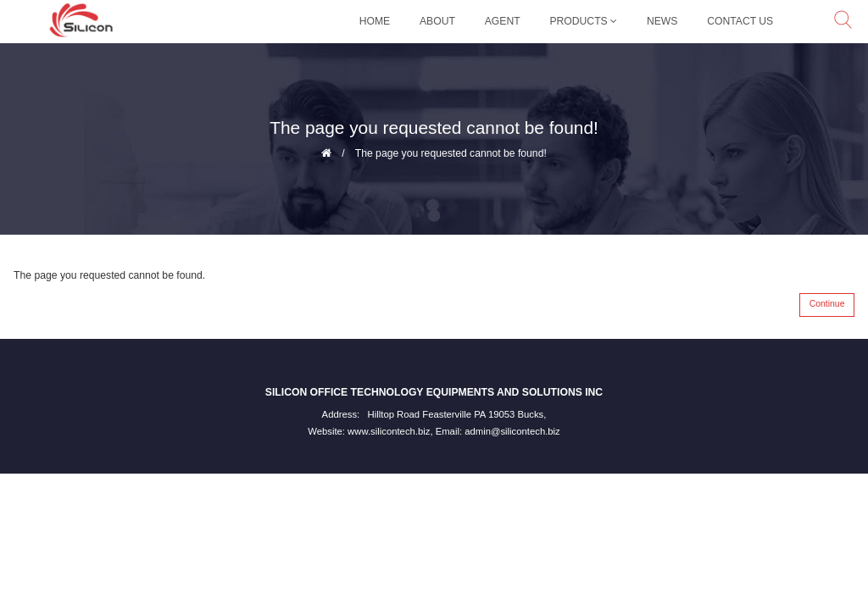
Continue (827, 304)
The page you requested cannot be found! (451, 153)
